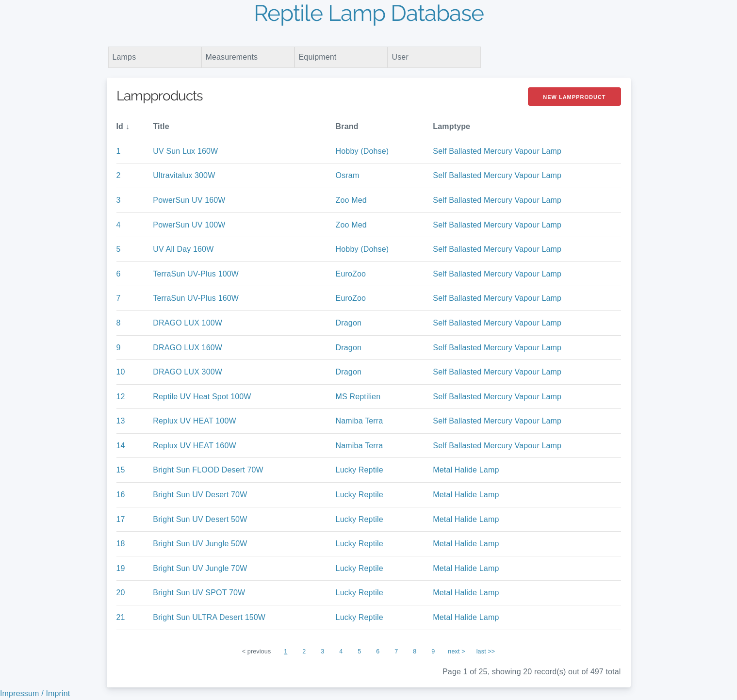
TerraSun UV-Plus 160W (196, 298)
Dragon (349, 323)
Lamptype (451, 126)
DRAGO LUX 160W (188, 348)
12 (121, 397)
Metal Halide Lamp (466, 470)
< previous (257, 651)
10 (121, 372)
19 (121, 568)
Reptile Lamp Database (369, 13)
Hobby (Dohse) (362, 151)
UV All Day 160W (183, 249)
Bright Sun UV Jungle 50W (200, 544)
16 (121, 495)
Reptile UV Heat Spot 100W (202, 397)
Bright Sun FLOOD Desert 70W (208, 470)
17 (121, 519)
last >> (486, 651)
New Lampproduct (574, 97)
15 (121, 470)
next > (456, 651)
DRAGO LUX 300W (188, 372)
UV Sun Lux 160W (185, 151)
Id (120, 126)
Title (161, 126)
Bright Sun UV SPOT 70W (199, 593)
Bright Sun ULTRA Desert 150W (209, 617)
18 (121, 544)
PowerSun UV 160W (189, 200)
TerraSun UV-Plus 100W (196, 274)
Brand (347, 126)
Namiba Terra (360, 421)
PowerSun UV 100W (189, 225)
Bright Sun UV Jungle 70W (200, 568)
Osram (348, 175)
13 (121, 421)
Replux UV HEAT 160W (194, 446)
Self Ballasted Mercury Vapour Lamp (497, 151)
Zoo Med (351, 200)
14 (121, 446)
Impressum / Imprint (35, 693)
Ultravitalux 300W (184, 175)
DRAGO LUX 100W (188, 323)
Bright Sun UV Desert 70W (200, 495)
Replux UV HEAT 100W (194, 421)
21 (121, 617)
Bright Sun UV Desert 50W (200, 519)
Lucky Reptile (360, 470)
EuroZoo (351, 274)
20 (121, 593)
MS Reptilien (358, 397)
